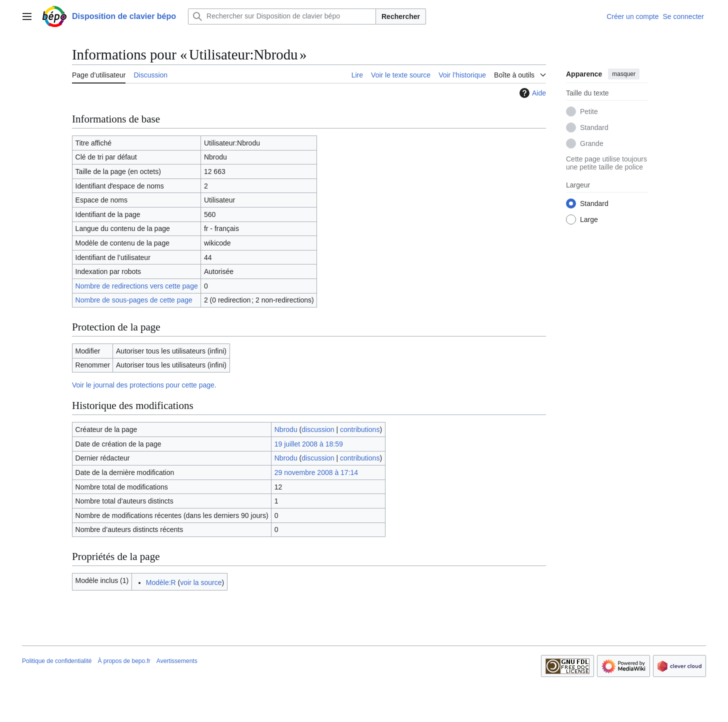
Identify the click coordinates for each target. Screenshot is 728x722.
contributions (360, 429)
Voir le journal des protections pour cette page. (144, 385)
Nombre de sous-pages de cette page (134, 300)
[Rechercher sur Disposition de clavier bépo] (282, 16)
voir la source (201, 582)
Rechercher (401, 16)
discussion (318, 429)
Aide (531, 93)
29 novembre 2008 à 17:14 (316, 472)
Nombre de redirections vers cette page (137, 286)
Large (589, 219)
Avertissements (177, 661)
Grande (592, 143)
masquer (624, 74)
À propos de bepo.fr (124, 661)
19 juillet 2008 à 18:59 (309, 444)
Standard (594, 127)
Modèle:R (161, 582)
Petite (589, 111)
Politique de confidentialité (57, 661)
